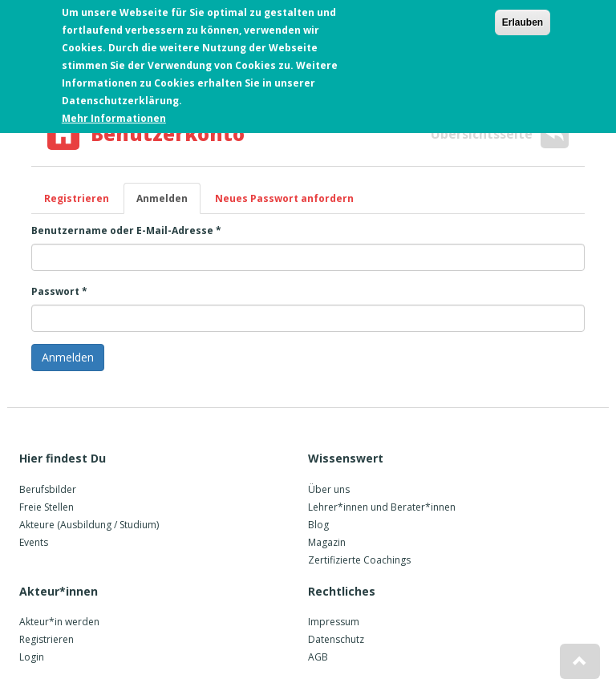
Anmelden (168, 203)
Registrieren (77, 198)
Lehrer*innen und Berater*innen (382, 507)
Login (32, 657)
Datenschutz (336, 639)
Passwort (59, 291)
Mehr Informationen (114, 117)
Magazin (327, 542)
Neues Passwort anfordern (284, 198)
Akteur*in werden (59, 622)
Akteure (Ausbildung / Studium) (89, 525)
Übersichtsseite (500, 134)
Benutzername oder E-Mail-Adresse (126, 230)
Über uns (329, 489)
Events (34, 542)
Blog (318, 525)
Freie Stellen (47, 507)
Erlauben (523, 21)
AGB (318, 657)
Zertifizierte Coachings (359, 560)
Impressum (334, 622)
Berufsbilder (48, 489)
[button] (580, 661)
